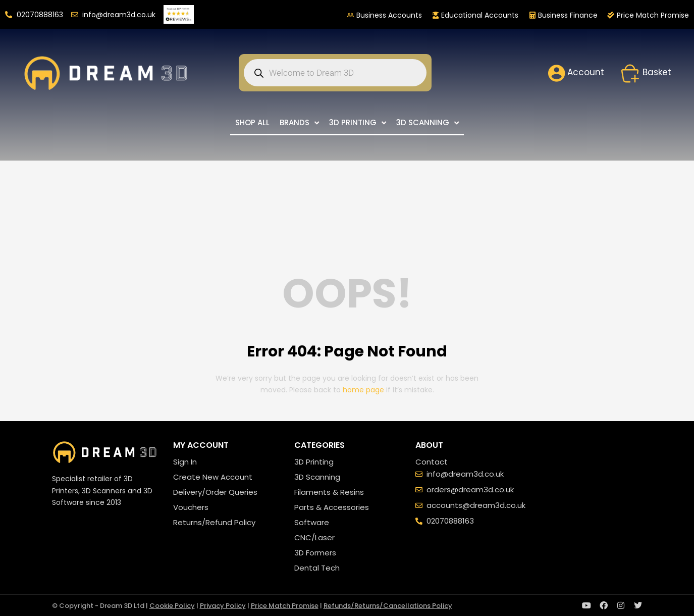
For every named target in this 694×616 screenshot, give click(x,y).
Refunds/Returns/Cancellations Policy (388, 606)
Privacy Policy (223, 606)
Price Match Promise (285, 606)
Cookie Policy (172, 606)
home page (363, 390)
